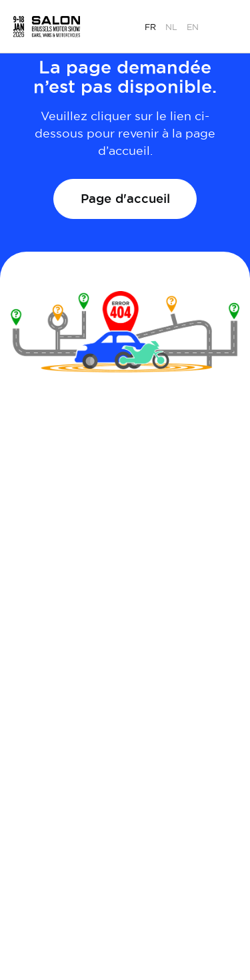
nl (171, 27)
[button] (226, 25)
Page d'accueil (125, 198)
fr (150, 27)
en (193, 27)
